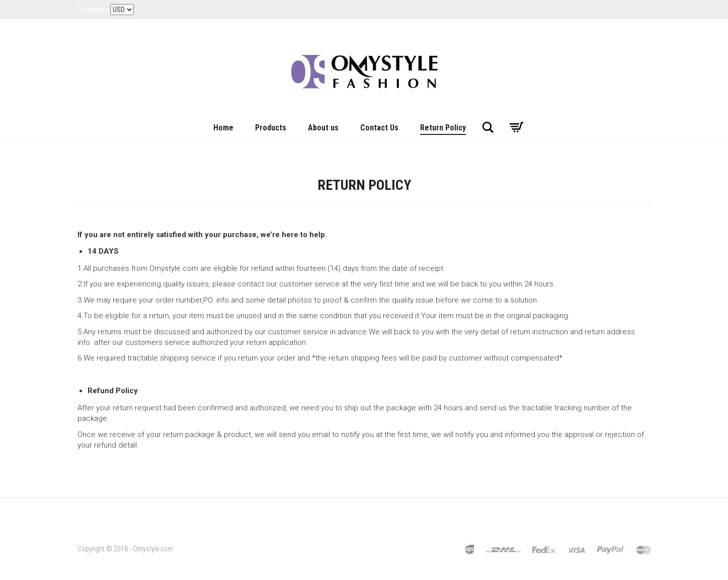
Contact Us (379, 128)
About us (323, 128)
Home (223, 128)
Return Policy (443, 128)
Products (271, 128)
